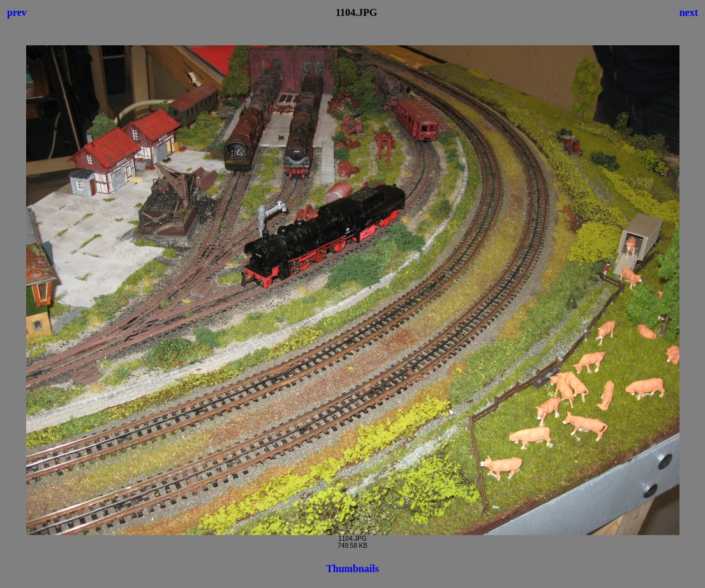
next (689, 12)
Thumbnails (352, 569)
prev (17, 12)
